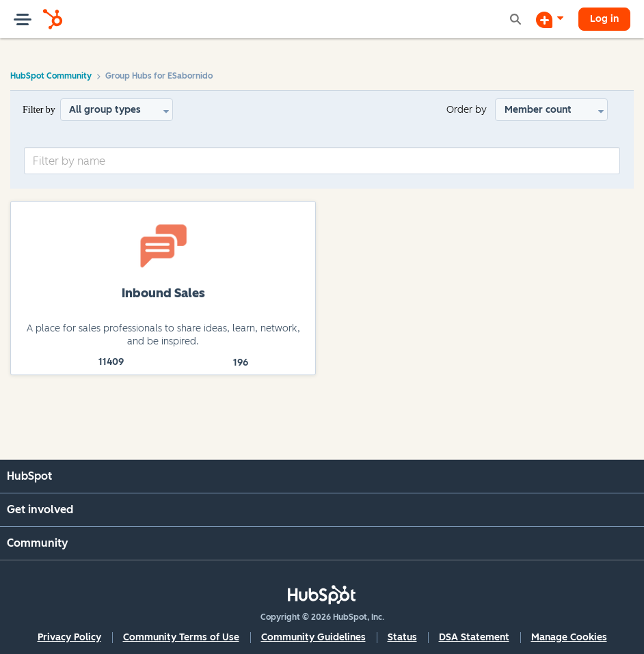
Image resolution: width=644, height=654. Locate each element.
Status (402, 637)
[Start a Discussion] (550, 19)
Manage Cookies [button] (569, 637)
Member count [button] (538, 110)
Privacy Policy (69, 637)
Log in (604, 19)
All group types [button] (105, 110)
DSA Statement (474, 637)
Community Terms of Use (181, 637)
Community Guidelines (313, 637)
